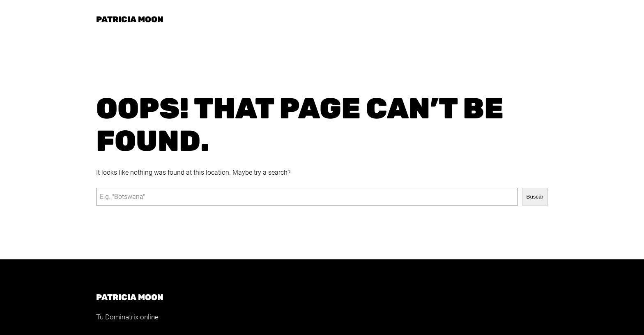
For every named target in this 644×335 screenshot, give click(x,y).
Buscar (535, 197)
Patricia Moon (130, 19)
